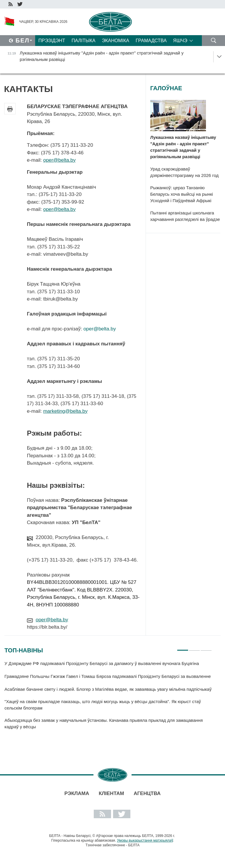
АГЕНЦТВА (147, 793)
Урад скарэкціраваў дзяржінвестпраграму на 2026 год (185, 172)
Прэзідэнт (52, 41)
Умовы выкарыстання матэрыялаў (145, 840)
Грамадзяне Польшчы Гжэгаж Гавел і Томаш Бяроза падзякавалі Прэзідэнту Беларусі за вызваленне (108, 676)
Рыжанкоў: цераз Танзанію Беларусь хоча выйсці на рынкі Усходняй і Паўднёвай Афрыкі (182, 194)
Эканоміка (116, 41)
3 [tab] (206, 648)
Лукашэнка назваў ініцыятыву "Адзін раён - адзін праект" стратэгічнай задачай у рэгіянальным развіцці (183, 147)
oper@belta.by (59, 160)
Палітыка (83, 41)
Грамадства (151, 41)
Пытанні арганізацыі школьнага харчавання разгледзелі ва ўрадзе (185, 216)
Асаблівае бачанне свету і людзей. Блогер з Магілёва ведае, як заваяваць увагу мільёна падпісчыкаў (108, 689)
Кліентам (111, 793)
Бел (23, 40)
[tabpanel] (108, 698)
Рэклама (77, 793)
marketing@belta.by (65, 411)
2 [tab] (194, 648)
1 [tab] (183, 648)
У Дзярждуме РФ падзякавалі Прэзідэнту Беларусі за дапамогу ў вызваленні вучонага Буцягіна (102, 663)
